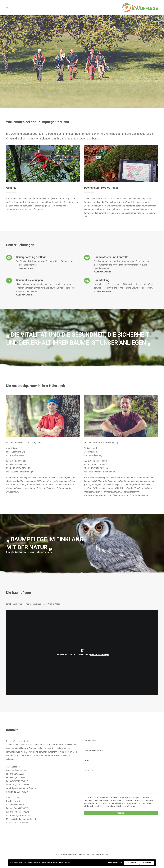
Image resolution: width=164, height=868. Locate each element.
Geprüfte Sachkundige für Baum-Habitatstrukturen (29, 552)
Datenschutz (90, 854)
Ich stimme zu (147, 863)
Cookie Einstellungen (101, 854)
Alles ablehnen (132, 863)
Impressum (81, 854)
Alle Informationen (102, 272)
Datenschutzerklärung (104, 798)
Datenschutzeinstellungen (99, 655)
